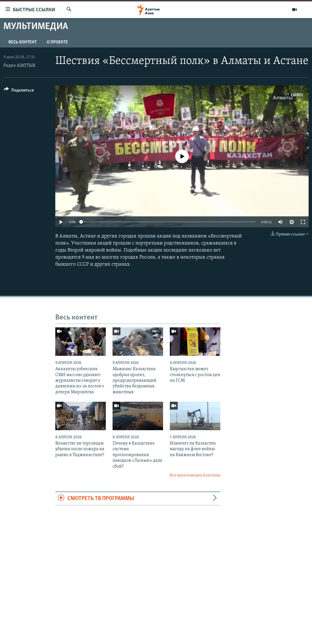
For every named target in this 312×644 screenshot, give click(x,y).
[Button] (19, 91)
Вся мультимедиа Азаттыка (195, 475)
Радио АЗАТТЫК (19, 66)
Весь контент (23, 42)
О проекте (57, 42)
